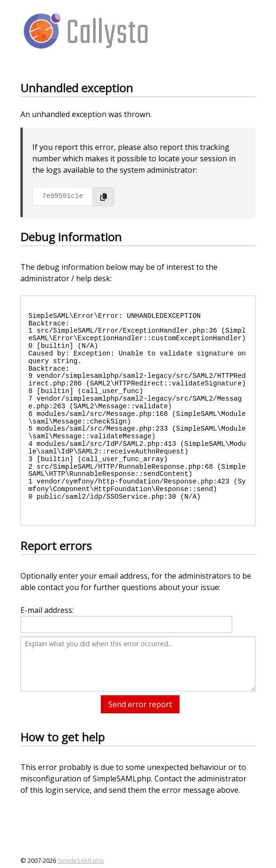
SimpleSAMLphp (81, 860)
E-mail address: (47, 610)
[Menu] (240, 30)
